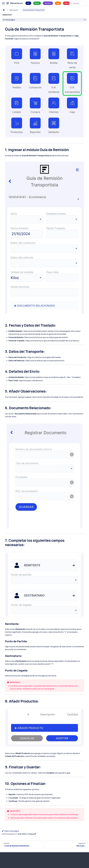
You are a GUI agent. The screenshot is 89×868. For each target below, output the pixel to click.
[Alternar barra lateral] (3, 3)
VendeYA (48, 3)
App (58, 3)
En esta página (9, 20)
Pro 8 (67, 3)
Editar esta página (10, 831)
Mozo (37, 3)
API (28, 3)
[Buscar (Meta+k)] (78, 3)
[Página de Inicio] (4, 10)
